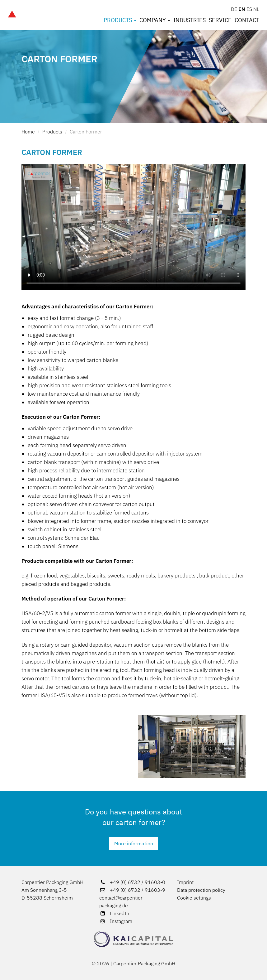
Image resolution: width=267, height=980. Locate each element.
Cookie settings (194, 898)
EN (242, 9)
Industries (190, 20)
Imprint (185, 882)
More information (134, 843)
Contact (247, 20)
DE (234, 9)
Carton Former (86, 132)
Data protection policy (201, 890)
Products (120, 20)
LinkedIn (114, 913)
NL (256, 9)
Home (28, 132)
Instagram (116, 921)
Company (155, 20)
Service (220, 20)
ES (249, 9)
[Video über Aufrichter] (133, 227)
